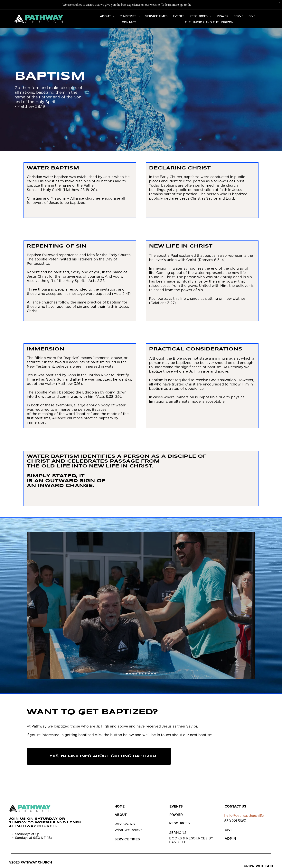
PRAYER (176, 815)
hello (228, 816)
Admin (230, 839)
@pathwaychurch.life (248, 816)
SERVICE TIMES (127, 839)
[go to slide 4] (136, 674)
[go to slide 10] (155, 674)
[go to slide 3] (133, 674)
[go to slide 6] (143, 674)
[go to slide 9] (152, 674)
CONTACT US (235, 807)
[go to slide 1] (127, 674)
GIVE (229, 830)
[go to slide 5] (139, 674)
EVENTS (176, 807)
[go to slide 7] (146, 674)
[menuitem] (107, 16)
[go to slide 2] (130, 674)
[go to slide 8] (149, 674)
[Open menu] (264, 19)
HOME (120, 807)
